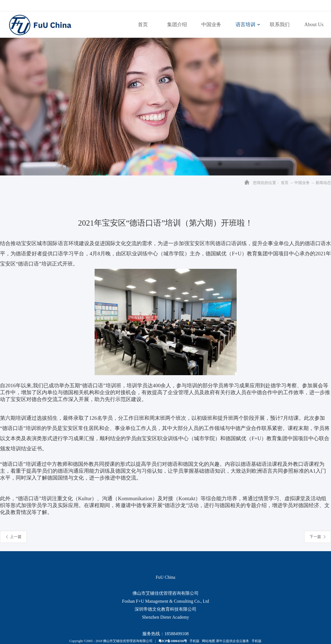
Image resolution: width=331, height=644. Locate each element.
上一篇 (16, 537)
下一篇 (315, 537)
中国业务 (302, 183)
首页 (143, 25)
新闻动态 (323, 183)
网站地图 (208, 641)
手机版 (194, 641)
